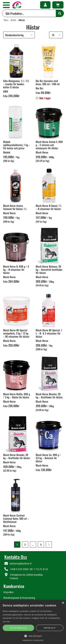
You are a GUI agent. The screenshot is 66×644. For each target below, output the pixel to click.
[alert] (33, 622)
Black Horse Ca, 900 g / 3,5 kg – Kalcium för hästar (48, 458)
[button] (6, 5)
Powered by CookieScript (33, 640)
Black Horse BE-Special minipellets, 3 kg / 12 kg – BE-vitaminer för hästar (16, 333)
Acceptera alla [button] (18, 628)
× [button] (63, 603)
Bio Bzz (40, 88)
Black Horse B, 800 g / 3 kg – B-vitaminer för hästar (16, 270)
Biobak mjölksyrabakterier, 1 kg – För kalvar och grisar (17, 145)
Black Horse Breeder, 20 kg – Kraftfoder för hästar (17, 456)
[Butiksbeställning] (19, 35)
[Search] (60, 13)
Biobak (7, 152)
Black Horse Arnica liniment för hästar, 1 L (15, 207)
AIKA (6, 91)
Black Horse (42, 152)
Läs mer (6, 621)
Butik (13, 20)
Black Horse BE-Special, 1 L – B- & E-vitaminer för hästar (49, 333)
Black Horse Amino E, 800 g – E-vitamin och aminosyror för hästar (49, 145)
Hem (6, 20)
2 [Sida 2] (25, 545)
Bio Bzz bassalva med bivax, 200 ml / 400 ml (48, 82)
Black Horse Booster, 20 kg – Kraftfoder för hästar (49, 396)
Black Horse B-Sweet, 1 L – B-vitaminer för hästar (49, 207)
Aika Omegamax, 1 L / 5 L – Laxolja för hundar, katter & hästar (16, 84)
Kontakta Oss (16, 557)
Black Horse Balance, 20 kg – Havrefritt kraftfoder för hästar (49, 270)
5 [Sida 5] (41, 545)
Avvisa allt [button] (50, 628)
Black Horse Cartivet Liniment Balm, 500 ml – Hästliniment (16, 518)
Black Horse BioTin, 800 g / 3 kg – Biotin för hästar (17, 396)
